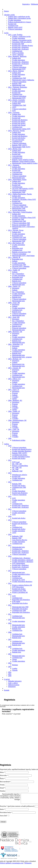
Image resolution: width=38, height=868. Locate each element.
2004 (10, 663)
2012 (10, 605)
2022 (10, 496)
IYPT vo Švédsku (18, 53)
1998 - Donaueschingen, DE (17, 420)
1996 (10, 438)
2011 (10, 614)
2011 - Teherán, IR (14, 257)
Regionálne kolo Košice (20, 603)
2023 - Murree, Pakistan (16, 71)
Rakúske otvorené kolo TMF (21, 252)
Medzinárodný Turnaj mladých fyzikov (25, 163)
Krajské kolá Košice (19, 138)
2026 (10, 446)
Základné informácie (15, 681)
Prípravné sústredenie (19, 328)
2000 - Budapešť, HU (15, 400)
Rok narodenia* (5, 782)
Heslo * (3, 809)
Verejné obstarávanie (19, 210)
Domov (6, 11)
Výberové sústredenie (15, 29)
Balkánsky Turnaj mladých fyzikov (24, 161)
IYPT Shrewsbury (18, 587)
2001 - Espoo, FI (14, 390)
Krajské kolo (12, 24)
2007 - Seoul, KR (14, 317)
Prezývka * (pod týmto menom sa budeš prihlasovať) (17, 806)
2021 (10, 509)
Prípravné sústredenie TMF (21, 225)
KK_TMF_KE (17, 467)
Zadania (15, 247)
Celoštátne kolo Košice (20, 455)
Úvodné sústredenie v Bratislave (23, 562)
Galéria (6, 444)
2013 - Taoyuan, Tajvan (16, 230)
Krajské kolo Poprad (19, 125)
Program (15, 393)
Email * (3, 788)
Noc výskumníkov (18, 274)
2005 (10, 654)
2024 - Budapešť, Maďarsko (17, 56)
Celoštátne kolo (13, 26)
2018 (10, 534)
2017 (10, 545)
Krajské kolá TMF (18, 44)
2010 (10, 620)
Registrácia (26, 4)
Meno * (3, 772)
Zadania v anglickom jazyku (21, 36)
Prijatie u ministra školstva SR (22, 585)
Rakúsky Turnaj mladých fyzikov (23, 160)
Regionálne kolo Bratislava (21, 600)
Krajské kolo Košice (19, 123)
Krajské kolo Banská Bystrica (22, 449)
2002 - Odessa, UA (14, 379)
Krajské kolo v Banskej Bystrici (22, 46)
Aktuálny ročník (9, 15)
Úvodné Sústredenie (19, 491)
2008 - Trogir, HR (14, 303)
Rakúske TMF (17, 84)
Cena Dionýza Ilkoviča (20, 540)
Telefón (2, 791)
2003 (10, 667)
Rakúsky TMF (17, 538)
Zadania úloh (16, 58)
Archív (6, 33)
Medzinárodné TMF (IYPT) (21, 147)
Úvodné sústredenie (15, 20)
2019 (10, 520)
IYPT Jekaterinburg (19, 563)
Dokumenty (12, 687)
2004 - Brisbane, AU (15, 359)
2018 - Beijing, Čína (15, 149)
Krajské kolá (16, 76)
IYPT (14, 111)
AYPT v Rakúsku (18, 55)
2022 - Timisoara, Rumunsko (18, 87)
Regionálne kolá (17, 236)
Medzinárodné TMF (19, 85)
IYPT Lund (16, 462)
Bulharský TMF (17, 471)
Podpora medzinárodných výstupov (20, 22)
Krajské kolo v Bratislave (20, 47)
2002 (10, 672)
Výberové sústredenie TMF (21, 223)
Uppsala (15, 670)
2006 (10, 647)
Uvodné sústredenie (19, 621)
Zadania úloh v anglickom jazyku (19, 17)
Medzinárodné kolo (18, 178)
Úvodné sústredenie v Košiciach (23, 560)
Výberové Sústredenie (19, 495)
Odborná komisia (14, 685)
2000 (10, 676)
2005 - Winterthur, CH (15, 344)
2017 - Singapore (14, 165)
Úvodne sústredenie (19, 627)
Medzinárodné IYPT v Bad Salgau (23, 256)
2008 (10, 632)
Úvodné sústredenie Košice (21, 457)
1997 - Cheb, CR (14, 429)
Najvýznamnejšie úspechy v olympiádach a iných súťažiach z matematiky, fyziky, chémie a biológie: (10, 797)
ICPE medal (16, 601)
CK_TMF (15, 469)
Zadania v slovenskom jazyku (22, 40)
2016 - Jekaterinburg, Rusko (17, 180)
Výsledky (15, 397)
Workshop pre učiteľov (20, 475)
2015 (10, 571)
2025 (10, 460)
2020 (10, 516)
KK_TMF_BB (17, 464)
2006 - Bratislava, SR (15, 332)
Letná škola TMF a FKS (20, 207)
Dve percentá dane (18, 140)
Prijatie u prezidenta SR (20, 592)
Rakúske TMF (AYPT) (20, 145)
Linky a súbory (13, 683)
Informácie (16, 288)
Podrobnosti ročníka (19, 440)
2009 (10, 623)
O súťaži (7, 679)
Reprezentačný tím (18, 364)
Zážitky (15, 399)
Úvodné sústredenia (19, 169)
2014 (10, 583)
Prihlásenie (34, 4)
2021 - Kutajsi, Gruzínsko (17, 100)
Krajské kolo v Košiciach (20, 49)
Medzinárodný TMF (19, 192)
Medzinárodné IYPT (19, 69)
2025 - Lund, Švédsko (15, 35)
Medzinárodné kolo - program (22, 357)
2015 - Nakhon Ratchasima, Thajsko (20, 194)
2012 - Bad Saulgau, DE (16, 243)
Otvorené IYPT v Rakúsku (21, 266)
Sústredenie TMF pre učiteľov (22, 42)
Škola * (3, 779)
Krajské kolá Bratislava (20, 136)
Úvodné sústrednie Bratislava (22, 451)
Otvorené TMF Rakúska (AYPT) (23, 189)
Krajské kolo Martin (19, 122)
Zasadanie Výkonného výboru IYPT (24, 218)
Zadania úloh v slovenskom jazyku (19, 18)
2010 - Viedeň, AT (14, 270)
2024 (10, 473)
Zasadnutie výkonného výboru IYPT (24, 199)
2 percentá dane (17, 156)
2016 (10, 556)
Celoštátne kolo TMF (19, 78)
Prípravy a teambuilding (20, 466)
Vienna (14, 659)
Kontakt (7, 690)
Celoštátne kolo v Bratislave (21, 558)
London (15, 668)
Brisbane (15, 665)
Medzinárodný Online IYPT (21, 129)
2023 (10, 482)
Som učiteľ (4, 816)
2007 (10, 639)
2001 (10, 674)
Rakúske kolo (17, 281)
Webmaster (28, 863)
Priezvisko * (4, 775)
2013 (10, 594)
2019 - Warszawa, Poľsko (16, 131)
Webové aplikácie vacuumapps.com (12, 863)
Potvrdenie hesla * (6, 812)
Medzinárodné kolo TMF (20, 607)
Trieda (2, 785)
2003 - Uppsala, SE (14, 368)
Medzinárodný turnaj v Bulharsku (23, 80)
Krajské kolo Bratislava (20, 120)
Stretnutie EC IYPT (19, 580)
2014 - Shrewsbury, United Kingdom (20, 212)
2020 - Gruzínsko (14, 113)
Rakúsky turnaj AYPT (15, 27)
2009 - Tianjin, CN (14, 286)
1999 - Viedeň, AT (14, 411)
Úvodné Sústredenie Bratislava (22, 582)
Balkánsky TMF (17, 536)
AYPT (14, 107)
